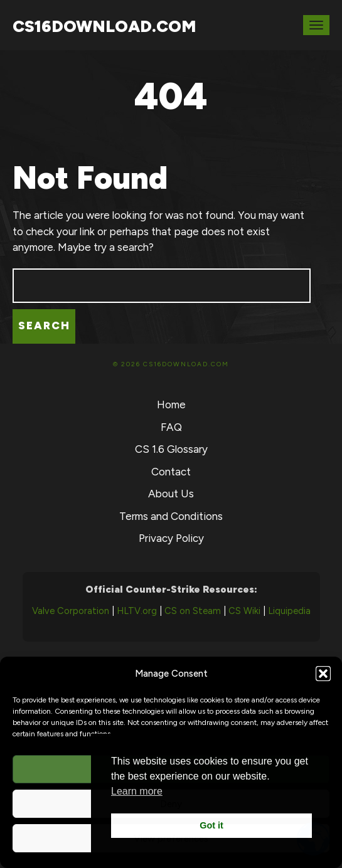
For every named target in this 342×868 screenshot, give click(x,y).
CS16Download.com (104, 26)
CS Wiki (244, 611)
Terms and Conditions (171, 516)
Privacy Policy (171, 538)
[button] (323, 674)
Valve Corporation (71, 611)
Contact (171, 472)
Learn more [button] (137, 791)
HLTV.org (137, 611)
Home (171, 405)
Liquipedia (289, 611)
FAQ (171, 427)
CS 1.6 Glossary (171, 449)
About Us (171, 494)
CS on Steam (193, 611)
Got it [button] (211, 825)
